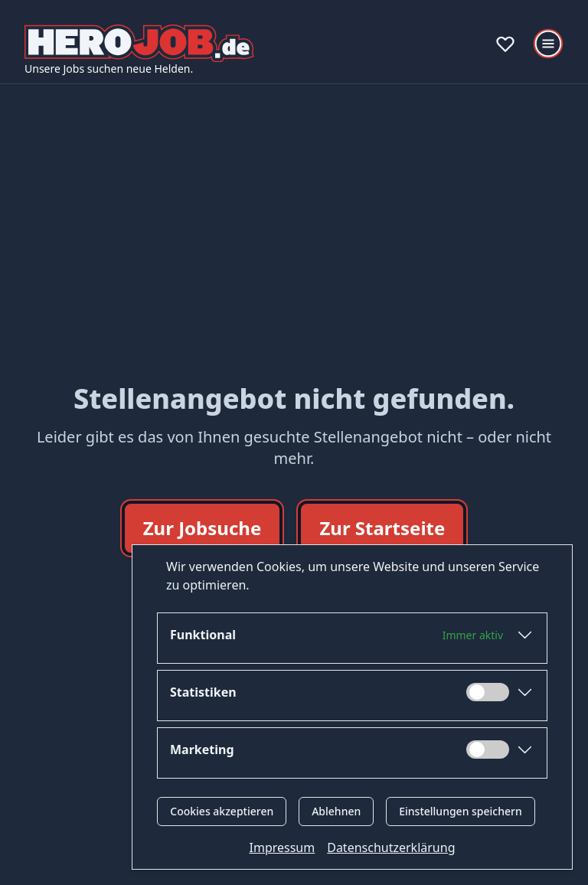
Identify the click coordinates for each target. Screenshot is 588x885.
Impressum (283, 847)
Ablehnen (336, 811)
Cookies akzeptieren (222, 811)
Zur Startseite (382, 528)
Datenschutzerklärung (391, 847)
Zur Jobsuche (203, 528)
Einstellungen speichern (461, 811)
